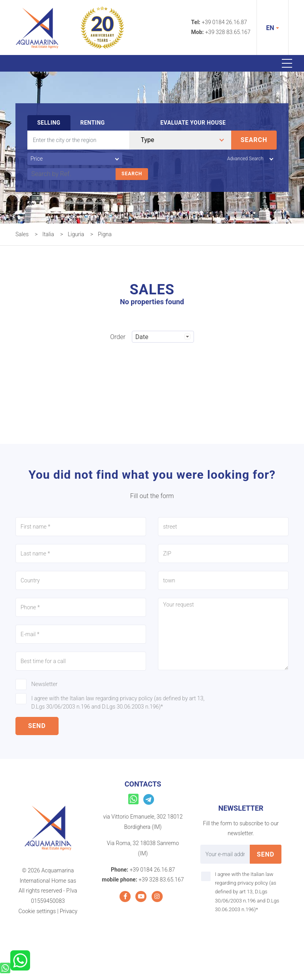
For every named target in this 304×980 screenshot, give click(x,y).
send (37, 726)
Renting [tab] (93, 123)
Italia (48, 234)
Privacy (68, 911)
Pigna (105, 234)
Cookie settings (37, 911)
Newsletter (44, 684)
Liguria (76, 234)
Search (254, 140)
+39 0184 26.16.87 (225, 22)
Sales (22, 234)
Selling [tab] (49, 123)
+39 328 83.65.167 (228, 32)
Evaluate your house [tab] (193, 123)
